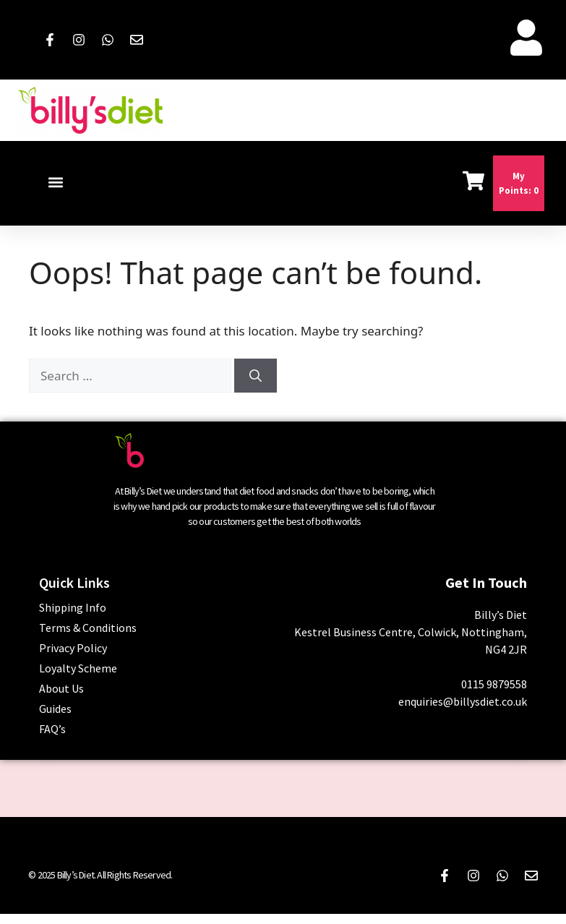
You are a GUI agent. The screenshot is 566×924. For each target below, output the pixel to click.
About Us (61, 688)
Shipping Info (73, 607)
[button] (55, 183)
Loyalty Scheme (78, 668)
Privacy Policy (73, 648)
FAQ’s (52, 729)
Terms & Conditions (88, 628)
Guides (55, 709)
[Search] (256, 376)
